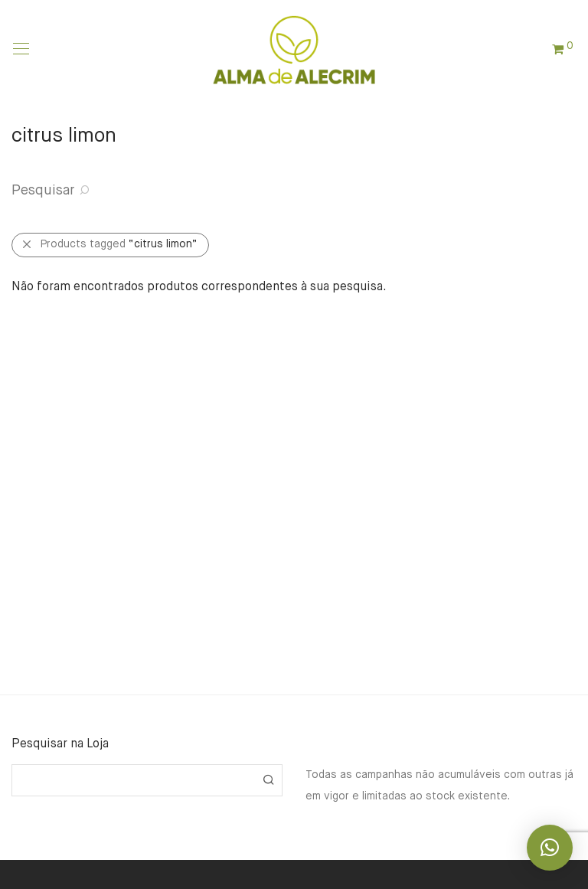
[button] (268, 780)
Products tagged (119, 244)
